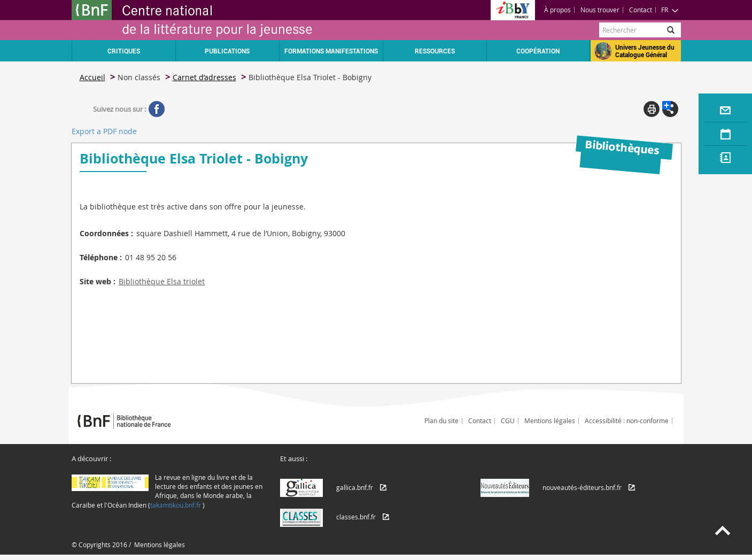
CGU (508, 421)
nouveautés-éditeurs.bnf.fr (582, 487)
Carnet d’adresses (204, 77)
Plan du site (441, 421)
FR (670, 10)
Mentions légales (550, 421)
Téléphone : (101, 257)
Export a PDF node (104, 131)
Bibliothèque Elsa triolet (162, 281)
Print (652, 109)
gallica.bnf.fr (355, 487)
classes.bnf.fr (356, 517)
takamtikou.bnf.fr (176, 505)
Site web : (98, 281)
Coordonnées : (106, 233)
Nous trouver (600, 10)
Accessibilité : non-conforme (627, 421)
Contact (641, 10)
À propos (557, 10)
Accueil (92, 77)
